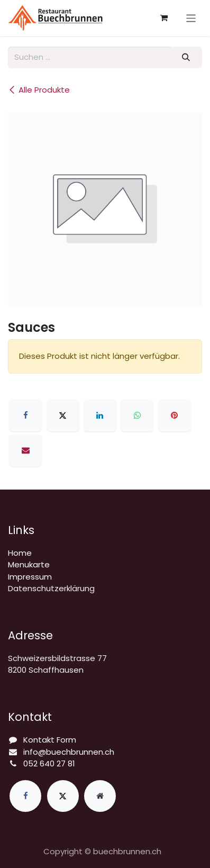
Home (20, 553)
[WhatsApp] (137, 415)
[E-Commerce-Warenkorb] (164, 18)
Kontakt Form (50, 740)
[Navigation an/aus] (191, 18)
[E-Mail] (25, 450)
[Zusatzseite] (100, 796)
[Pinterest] (175, 415)
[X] (63, 415)
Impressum (30, 577)
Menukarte (29, 564)
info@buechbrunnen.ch (69, 752)
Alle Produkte (39, 90)
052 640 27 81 (49, 763)
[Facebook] (25, 415)
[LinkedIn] (100, 415)
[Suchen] (186, 57)
